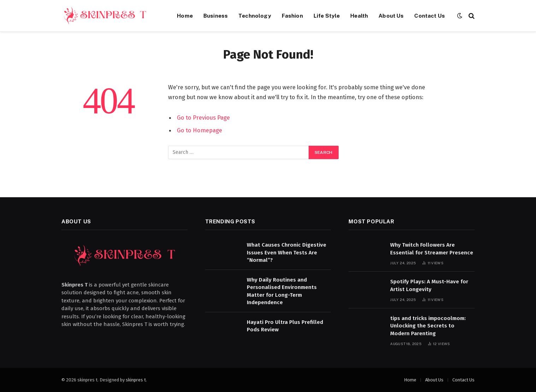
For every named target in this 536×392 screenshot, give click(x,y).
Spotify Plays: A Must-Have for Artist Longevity (429, 285)
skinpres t (136, 380)
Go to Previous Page (203, 117)
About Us (391, 16)
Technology (255, 16)
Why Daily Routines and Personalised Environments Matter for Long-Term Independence (282, 291)
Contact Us (430, 16)
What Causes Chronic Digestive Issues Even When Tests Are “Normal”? (287, 252)
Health (359, 16)
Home (185, 16)
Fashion (292, 16)
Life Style (327, 16)
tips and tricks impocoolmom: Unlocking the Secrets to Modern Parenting (428, 326)
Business (216, 16)
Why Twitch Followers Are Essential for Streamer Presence (432, 249)
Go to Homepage (199, 130)
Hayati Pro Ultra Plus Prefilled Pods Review (285, 326)
